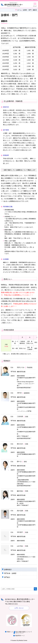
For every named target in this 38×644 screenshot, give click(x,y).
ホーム (19, 10)
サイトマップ (20, 633)
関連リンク (10, 632)
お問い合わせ (19, 608)
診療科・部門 (27, 10)
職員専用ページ (20, 636)
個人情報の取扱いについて (24, 632)
